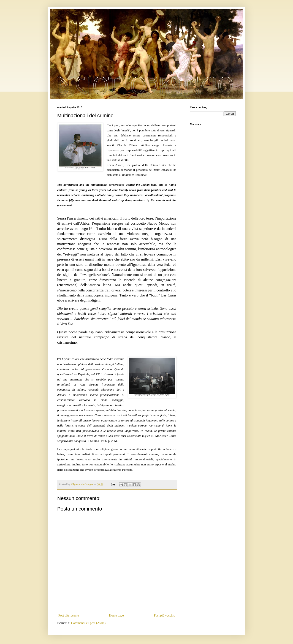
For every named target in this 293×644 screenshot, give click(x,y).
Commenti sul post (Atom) (88, 623)
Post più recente (69, 615)
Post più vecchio (164, 615)
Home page (116, 615)
